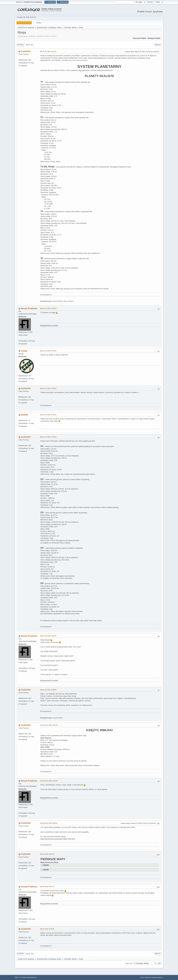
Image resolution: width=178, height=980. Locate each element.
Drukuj (158, 45)
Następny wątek (154, 38)
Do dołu (20, 45)
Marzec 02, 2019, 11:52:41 (48, 51)
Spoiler (46, 865)
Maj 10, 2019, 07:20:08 (47, 929)
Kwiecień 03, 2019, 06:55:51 (49, 823)
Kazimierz (71, 301)
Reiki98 (24, 415)
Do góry (20, 954)
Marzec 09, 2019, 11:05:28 (48, 437)
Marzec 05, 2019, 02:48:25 (48, 415)
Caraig (24, 351)
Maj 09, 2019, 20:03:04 (47, 854)
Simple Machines (32, 977)
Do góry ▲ (160, 977)
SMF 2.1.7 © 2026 (20, 977)
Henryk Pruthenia (58, 301)
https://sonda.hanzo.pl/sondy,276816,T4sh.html (58, 839)
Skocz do (129, 963)
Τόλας (65, 301)
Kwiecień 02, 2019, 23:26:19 (49, 781)
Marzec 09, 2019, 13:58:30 (48, 690)
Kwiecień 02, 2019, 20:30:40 (49, 725)
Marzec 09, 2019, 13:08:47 (48, 636)
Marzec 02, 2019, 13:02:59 (48, 308)
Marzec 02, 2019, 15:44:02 (48, 388)
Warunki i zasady (151, 977)
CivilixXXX (26, 51)
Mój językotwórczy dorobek (49, 325)
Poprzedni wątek (139, 38)
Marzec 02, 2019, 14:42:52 (48, 351)
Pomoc (142, 977)
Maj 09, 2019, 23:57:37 (47, 887)
